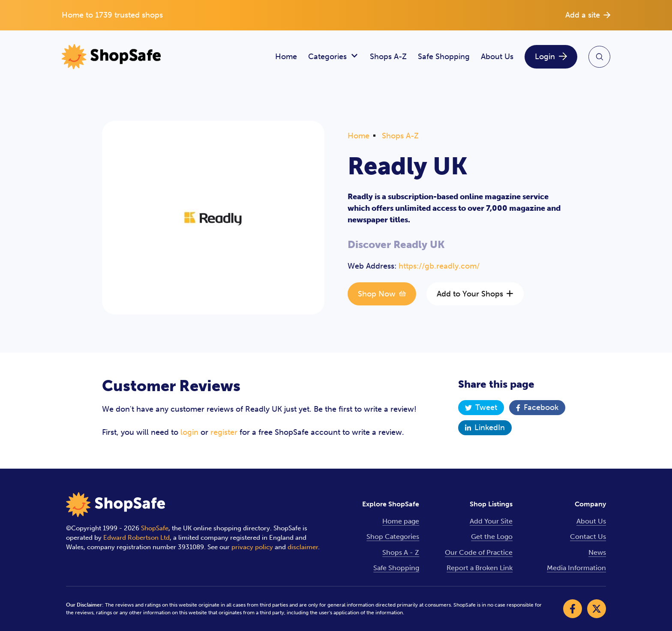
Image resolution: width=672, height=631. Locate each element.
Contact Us (588, 537)
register (224, 432)
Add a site (588, 15)
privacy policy (252, 547)
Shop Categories (393, 537)
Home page (401, 521)
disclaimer (303, 547)
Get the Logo (492, 537)
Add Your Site (491, 521)
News (597, 552)
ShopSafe (155, 528)
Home (286, 57)
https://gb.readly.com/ (439, 266)
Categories (333, 57)
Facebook (537, 407)
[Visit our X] (597, 609)
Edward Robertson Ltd (136, 538)
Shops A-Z (388, 57)
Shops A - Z (401, 552)
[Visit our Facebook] (573, 609)
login (189, 432)
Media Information (576, 568)
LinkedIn (485, 428)
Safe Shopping (444, 57)
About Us (497, 57)
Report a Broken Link (480, 568)
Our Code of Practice (479, 552)
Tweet (481, 407)
